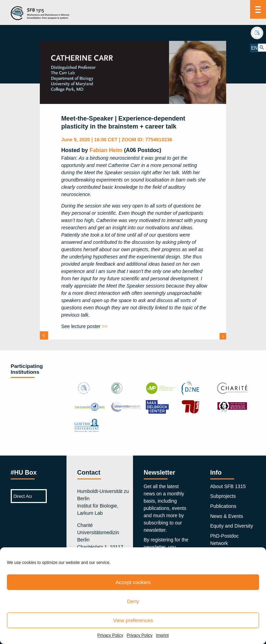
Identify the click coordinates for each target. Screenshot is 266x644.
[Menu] (258, 9)
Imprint (162, 635)
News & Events (227, 516)
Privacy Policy (110, 635)
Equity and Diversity (232, 526)
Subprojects (223, 496)
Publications (223, 506)
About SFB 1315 (228, 486)
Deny (133, 601)
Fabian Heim (106, 150)
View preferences (133, 620)
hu (258, 33)
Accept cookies (133, 582)
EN (254, 47)
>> (105, 326)
